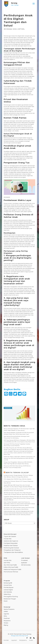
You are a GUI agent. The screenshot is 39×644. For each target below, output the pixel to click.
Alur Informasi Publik (10, 565)
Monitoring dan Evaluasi (11, 548)
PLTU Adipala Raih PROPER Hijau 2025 (14, 479)
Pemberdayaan (9, 587)
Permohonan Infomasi (11, 572)
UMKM (6, 612)
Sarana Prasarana (9, 609)
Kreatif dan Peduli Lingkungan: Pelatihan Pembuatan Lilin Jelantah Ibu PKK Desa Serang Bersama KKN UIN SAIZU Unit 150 (19, 458)
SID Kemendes (26, 565)
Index (31, 640)
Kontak (6, 640)
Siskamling (7, 594)
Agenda (6, 614)
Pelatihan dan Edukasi (11, 546)
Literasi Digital (8, 590)
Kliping (6, 625)
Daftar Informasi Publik (11, 567)
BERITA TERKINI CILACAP (17, 472)
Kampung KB (8, 583)
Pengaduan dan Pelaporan (12, 550)
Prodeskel (24, 560)
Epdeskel (24, 563)
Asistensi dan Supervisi (11, 541)
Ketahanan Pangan (10, 599)
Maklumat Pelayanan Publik (12, 569)
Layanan (14, 640)
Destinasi (7, 618)
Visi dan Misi (8, 539)
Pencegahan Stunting (11, 597)
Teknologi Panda (24, 636)
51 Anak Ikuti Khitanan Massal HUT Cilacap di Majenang (18, 481)
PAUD (6, 601)
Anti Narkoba (8, 592)
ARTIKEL (21, 29)
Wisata (6, 623)
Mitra (5, 616)
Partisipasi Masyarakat (11, 543)
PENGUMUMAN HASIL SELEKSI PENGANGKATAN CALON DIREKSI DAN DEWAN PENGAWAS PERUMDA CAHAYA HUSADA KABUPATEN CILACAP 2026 (19, 513)
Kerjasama (7, 621)
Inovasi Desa (8, 585)
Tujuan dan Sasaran (10, 536)
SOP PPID (7, 563)
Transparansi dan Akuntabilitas (13, 552)
